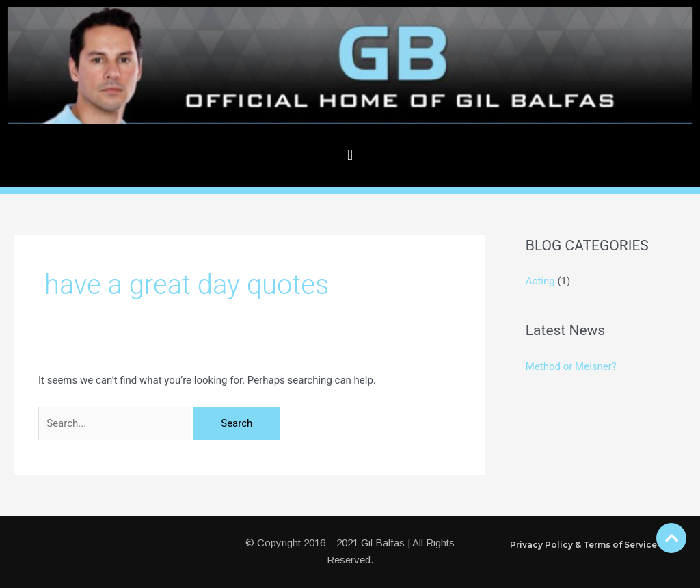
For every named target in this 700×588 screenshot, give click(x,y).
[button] (350, 156)
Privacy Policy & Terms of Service (583, 545)
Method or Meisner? (571, 366)
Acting (540, 281)
